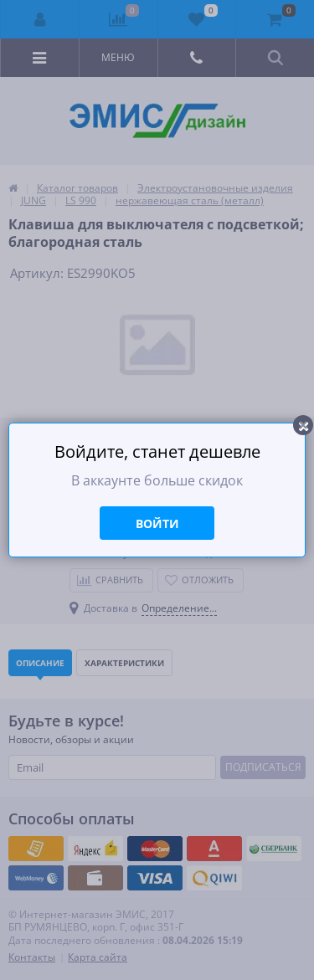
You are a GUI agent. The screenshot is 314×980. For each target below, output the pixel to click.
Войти (157, 523)
